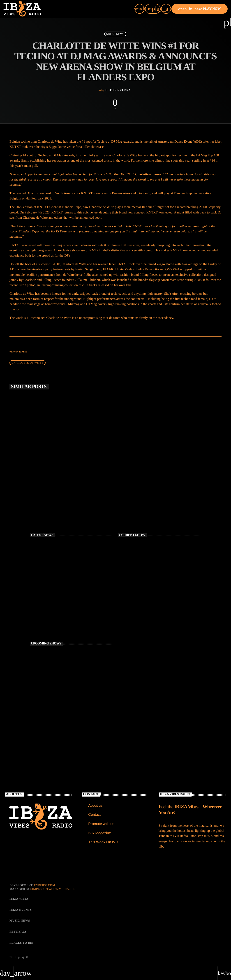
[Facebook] (27, 956)
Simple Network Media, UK (53, 888)
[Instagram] (23, 956)
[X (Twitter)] (15, 956)
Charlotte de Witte (27, 362)
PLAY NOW (200, 9)
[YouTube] (11, 956)
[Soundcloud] (19, 956)
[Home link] (22, 9)
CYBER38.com (44, 884)
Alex (24, 351)
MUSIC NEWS (115, 33)
